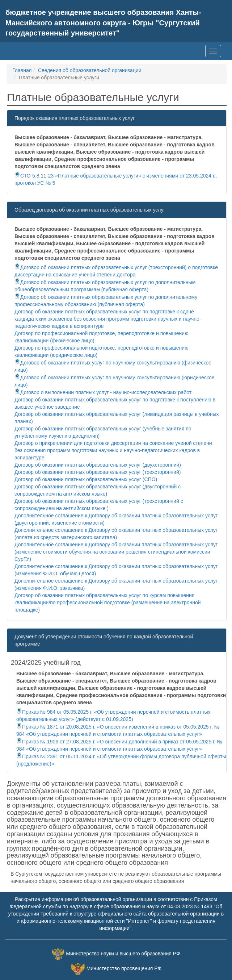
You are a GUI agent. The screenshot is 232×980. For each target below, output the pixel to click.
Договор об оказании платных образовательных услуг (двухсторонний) (98, 465)
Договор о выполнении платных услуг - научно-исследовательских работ (103, 392)
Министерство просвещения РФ (124, 968)
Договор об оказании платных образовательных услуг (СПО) (86, 479)
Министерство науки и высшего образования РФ (123, 954)
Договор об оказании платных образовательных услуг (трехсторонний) (98, 472)
